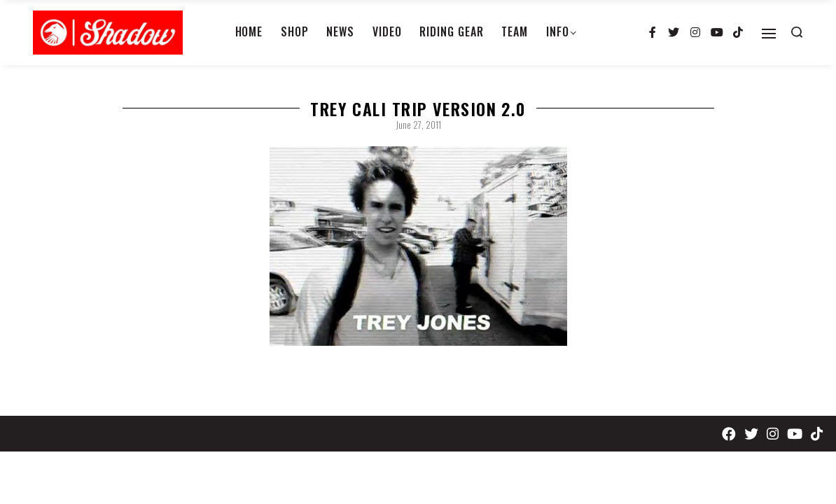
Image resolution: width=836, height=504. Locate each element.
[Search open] (797, 32)
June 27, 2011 (418, 125)
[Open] (769, 34)
